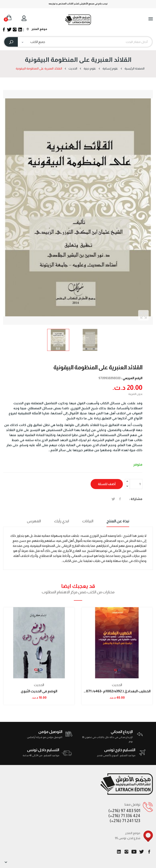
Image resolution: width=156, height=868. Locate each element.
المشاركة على (120, 499)
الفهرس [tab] (34, 521)
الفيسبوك (149, 852)
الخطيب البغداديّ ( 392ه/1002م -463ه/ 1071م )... (117, 691)
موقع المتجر (37, 29)
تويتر (142, 852)
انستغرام (126, 852)
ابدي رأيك (62, 521)
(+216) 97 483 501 (124, 811)
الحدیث (39, 685)
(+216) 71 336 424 (124, 816)
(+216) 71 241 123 (125, 821)
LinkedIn (119, 852)
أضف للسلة (107, 484)
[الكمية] (136, 484)
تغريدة (113, 499)
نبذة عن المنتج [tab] (118, 521)
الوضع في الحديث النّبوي (39, 691)
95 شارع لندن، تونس (128, 838)
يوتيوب (134, 852)
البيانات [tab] (88, 521)
